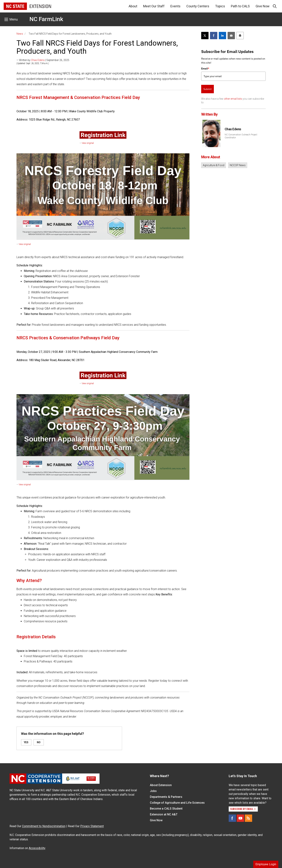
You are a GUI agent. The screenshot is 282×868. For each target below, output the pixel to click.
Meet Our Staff (154, 6)
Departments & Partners (166, 797)
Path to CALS (240, 6)
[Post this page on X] (205, 36)
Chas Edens (38, 60)
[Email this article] (231, 36)
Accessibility (37, 848)
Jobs (153, 791)
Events (175, 6)
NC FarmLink (46, 19)
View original (88, 143)
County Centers (198, 6)
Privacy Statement (92, 826)
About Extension (161, 785)
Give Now (263, 6)
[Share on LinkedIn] (222, 36)
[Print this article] (240, 36)
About (133, 6)
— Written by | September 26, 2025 (43, 60)
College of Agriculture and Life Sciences (177, 803)
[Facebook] (232, 818)
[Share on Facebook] (214, 36)
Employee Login (266, 864)
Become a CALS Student (166, 809)
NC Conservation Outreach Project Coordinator (241, 136)
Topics (220, 6)
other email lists (233, 99)
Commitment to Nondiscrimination (44, 826)
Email (205, 69)
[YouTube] (240, 818)
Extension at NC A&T (164, 814)
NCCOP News (238, 165)
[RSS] (248, 818)
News (20, 34)
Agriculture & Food (214, 165)
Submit (208, 89)
